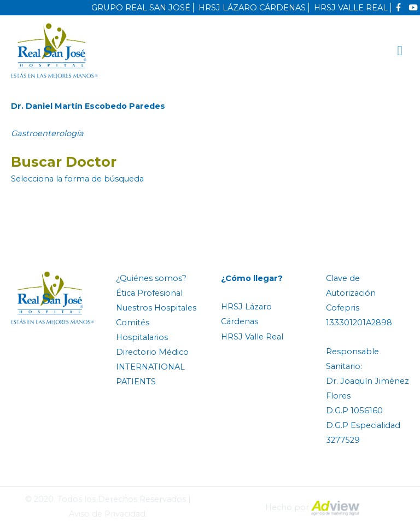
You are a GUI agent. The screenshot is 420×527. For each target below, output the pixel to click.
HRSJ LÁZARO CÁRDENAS (252, 8)
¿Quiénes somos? (151, 278)
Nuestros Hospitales (156, 308)
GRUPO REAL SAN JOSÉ (141, 8)
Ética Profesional (149, 293)
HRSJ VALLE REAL (351, 8)
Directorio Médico (152, 352)
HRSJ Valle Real (252, 337)
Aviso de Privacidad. (108, 514)
